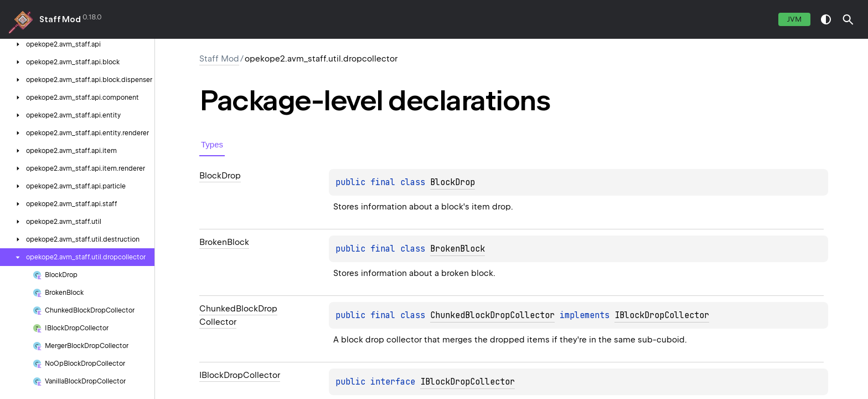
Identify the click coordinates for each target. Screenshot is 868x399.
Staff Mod (60, 19)
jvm (794, 19)
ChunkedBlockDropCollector (492, 315)
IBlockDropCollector (662, 315)
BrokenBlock (458, 249)
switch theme (826, 19)
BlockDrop (453, 182)
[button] (848, 19)
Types (212, 144)
